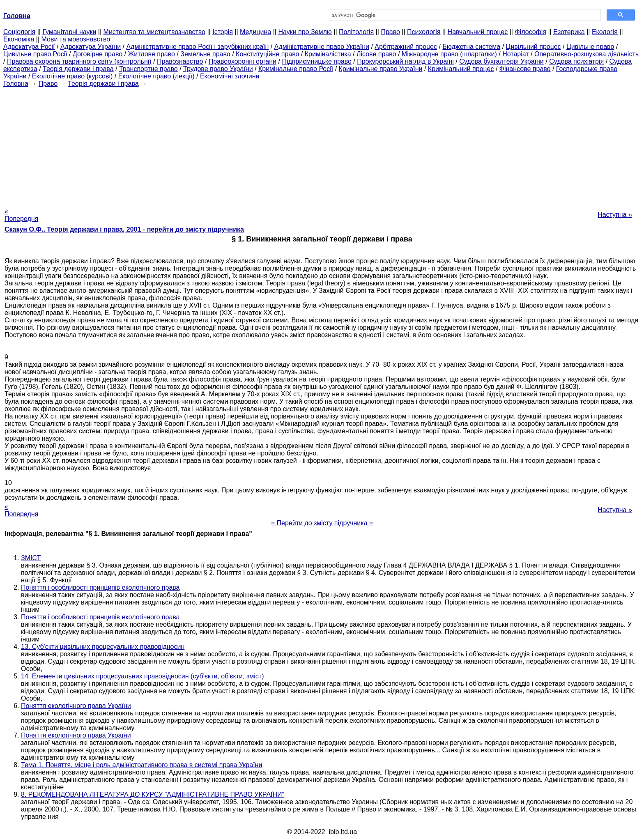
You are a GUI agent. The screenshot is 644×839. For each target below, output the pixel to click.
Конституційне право (267, 54)
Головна (16, 84)
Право (390, 32)
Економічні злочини (230, 76)
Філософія (530, 32)
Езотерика (569, 32)
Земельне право (205, 54)
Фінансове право (525, 69)
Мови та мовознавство (76, 39)
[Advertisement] (322, 145)
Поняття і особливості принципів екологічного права (100, 587)
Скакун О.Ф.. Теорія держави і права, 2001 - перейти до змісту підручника (124, 229)
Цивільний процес (534, 47)
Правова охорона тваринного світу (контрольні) (79, 61)
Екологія (605, 32)
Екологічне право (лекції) (156, 76)
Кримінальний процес (461, 69)
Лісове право (376, 54)
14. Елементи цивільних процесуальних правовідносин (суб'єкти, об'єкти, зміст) (142, 676)
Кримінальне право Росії (296, 69)
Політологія (356, 32)
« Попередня (21, 215)
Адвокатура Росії (29, 47)
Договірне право (98, 54)
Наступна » (615, 215)
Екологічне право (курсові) (72, 76)
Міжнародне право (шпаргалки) (449, 54)
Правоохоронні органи (243, 61)
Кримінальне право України (381, 69)
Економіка (19, 39)
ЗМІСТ (31, 558)
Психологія (424, 32)
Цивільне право (590, 47)
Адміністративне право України (322, 47)
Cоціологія (19, 32)
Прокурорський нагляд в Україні (405, 61)
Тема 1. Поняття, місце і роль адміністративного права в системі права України (141, 765)
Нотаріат (515, 54)
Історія (223, 32)
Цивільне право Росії (35, 54)
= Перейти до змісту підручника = (322, 523)
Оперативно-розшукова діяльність (586, 54)
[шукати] (463, 15)
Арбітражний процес (406, 47)
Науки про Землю (305, 32)
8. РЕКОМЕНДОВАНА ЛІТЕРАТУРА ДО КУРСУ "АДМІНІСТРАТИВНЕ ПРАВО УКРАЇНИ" (153, 794)
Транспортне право (148, 69)
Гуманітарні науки (69, 32)
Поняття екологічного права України (76, 706)
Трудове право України (218, 69)
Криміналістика (328, 54)
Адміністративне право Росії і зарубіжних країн (197, 47)
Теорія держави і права (78, 69)
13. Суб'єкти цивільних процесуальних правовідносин (103, 647)
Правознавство (180, 61)
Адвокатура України (91, 47)
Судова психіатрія (576, 61)
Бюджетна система (471, 47)
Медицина (255, 32)
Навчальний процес (478, 32)
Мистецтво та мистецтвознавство (154, 32)
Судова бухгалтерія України (501, 61)
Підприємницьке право (317, 61)
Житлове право (151, 54)
